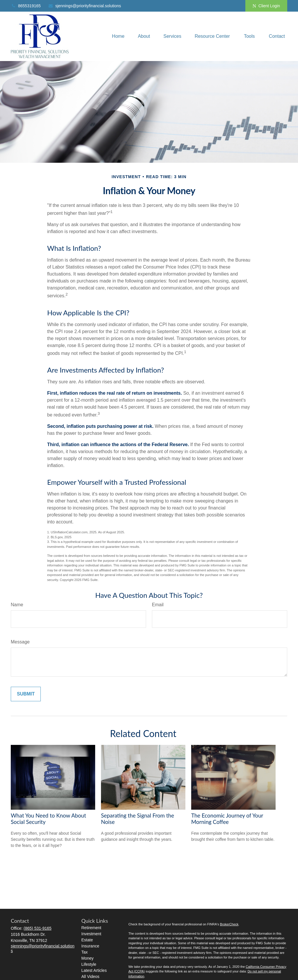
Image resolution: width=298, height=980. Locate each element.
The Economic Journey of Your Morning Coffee (227, 819)
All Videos (91, 977)
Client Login (266, 6)
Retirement (91, 928)
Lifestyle (89, 964)
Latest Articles (94, 970)
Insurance (90, 946)
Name (17, 605)
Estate (87, 940)
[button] (118, 36)
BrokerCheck (229, 924)
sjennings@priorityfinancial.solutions (85, 6)
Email (158, 605)
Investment (91, 934)
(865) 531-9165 (38, 928)
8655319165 (26, 6)
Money (88, 958)
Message (20, 642)
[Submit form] (26, 694)
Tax (85, 952)
